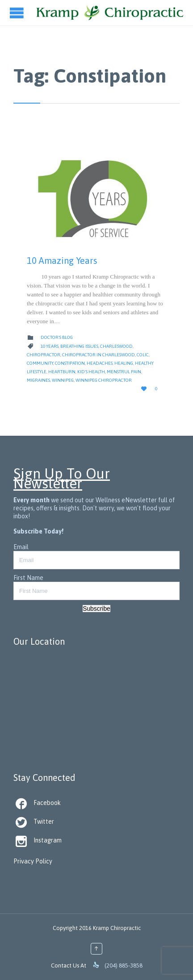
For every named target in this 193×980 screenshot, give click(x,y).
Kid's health (91, 372)
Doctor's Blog (57, 337)
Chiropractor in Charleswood (99, 355)
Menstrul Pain (124, 372)
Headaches (100, 363)
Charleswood (116, 346)
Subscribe (96, 609)
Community (40, 363)
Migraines (38, 380)
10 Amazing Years (62, 261)
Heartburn (62, 372)
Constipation (70, 363)
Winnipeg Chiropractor (104, 380)
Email (21, 547)
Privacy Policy (33, 861)
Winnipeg (63, 380)
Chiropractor (44, 355)
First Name (28, 578)
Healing (124, 363)
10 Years (50, 346)
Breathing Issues (79, 346)
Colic (143, 355)
